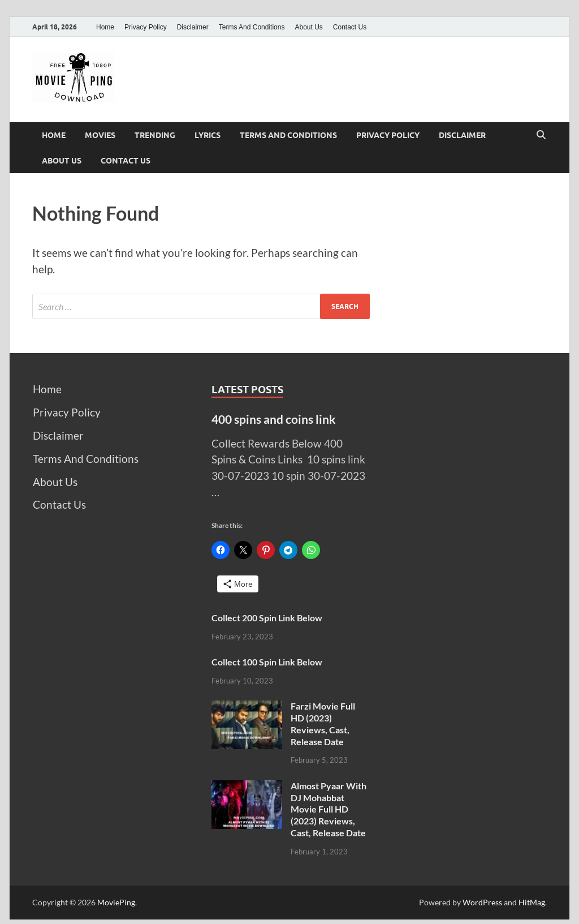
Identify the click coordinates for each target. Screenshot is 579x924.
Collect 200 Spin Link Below (267, 618)
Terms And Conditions (252, 27)
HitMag (532, 902)
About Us (308, 27)
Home (105, 27)
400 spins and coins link (274, 419)
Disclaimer (193, 27)
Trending (155, 135)
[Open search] (541, 135)
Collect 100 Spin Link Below (267, 662)
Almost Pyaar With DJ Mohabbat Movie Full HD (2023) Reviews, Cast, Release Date (329, 809)
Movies (100, 135)
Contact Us (350, 27)
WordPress (482, 902)
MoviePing (116, 902)
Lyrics (208, 135)
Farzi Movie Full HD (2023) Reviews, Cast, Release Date (323, 723)
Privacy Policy (146, 27)
